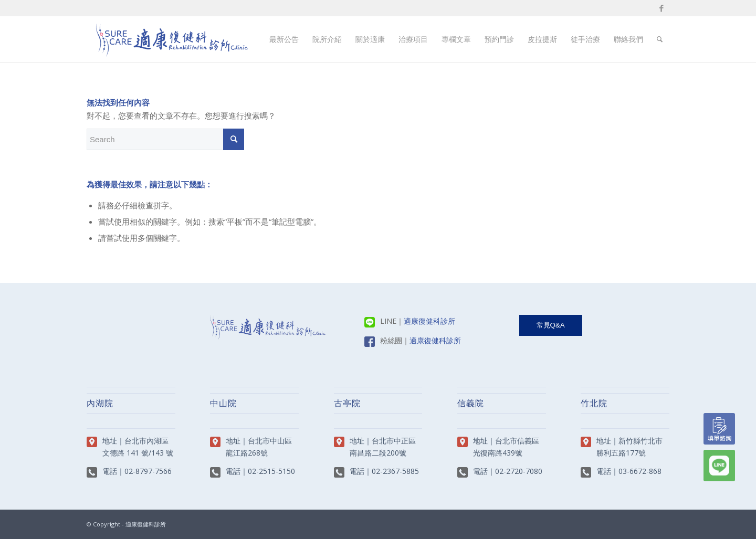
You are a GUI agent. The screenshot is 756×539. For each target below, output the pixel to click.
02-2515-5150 (271, 471)
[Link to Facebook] (661, 8)
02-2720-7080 (519, 471)
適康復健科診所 (429, 321)
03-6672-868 (640, 471)
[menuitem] (284, 39)
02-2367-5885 (395, 471)
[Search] (660, 39)
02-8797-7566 (148, 471)
